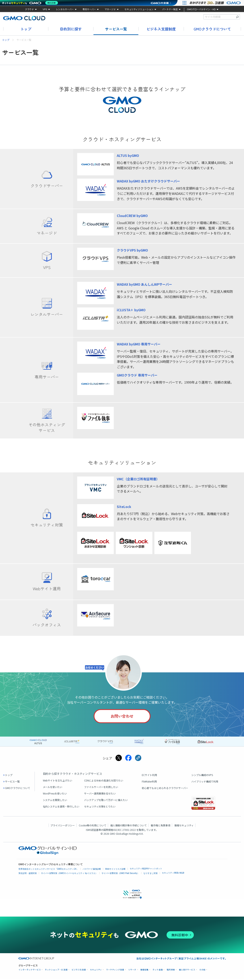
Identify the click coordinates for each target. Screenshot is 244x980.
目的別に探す (71, 29)
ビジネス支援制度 (161, 29)
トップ (26, 29)
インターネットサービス (30, 971)
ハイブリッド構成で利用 (205, 782)
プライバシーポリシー (63, 826)
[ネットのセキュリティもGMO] (31, 3)
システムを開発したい (55, 801)
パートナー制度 (170, 9)
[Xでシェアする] (119, 759)
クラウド (29, 9)
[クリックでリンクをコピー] (138, 759)
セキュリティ (96, 971)
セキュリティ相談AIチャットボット (146, 869)
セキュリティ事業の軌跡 (173, 874)
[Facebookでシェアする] (128, 759)
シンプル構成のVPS (202, 776)
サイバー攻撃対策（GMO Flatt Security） (120, 874)
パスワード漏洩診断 (92, 870)
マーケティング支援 (115, 971)
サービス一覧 (116, 29)
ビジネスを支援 (79, 971)
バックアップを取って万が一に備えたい (106, 801)
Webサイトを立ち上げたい (58, 781)
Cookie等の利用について (93, 826)
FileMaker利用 (149, 782)
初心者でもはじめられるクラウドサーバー (165, 789)
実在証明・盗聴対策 (28, 874)
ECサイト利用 (149, 776)
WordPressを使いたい (55, 794)
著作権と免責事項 (160, 826)
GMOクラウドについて (212, 29)
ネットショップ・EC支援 (56, 971)
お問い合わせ (121, 717)
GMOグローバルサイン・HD (201, 9)
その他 (202, 971)
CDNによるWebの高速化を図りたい (104, 781)
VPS (45, 9)
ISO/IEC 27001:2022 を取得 (128, 831)
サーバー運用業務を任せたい (100, 794)
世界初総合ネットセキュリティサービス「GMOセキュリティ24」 (48, 870)
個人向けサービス (187, 971)
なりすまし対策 (151, 874)
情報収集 (144, 971)
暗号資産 (171, 971)
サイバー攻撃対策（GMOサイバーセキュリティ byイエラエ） (69, 874)
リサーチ (132, 971)
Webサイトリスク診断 (115, 870)
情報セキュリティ (184, 826)
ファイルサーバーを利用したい (101, 788)
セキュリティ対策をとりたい (100, 807)
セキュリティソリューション (139, 9)
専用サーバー (89, 9)
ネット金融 (158, 971)
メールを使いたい (53, 788)
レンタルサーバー (65, 9)
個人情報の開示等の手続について (129, 826)
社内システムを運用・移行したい (61, 807)
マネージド (110, 9)
